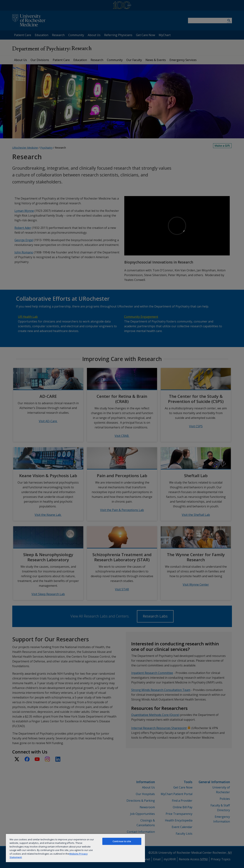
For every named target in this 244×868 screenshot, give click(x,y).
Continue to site (122, 841)
